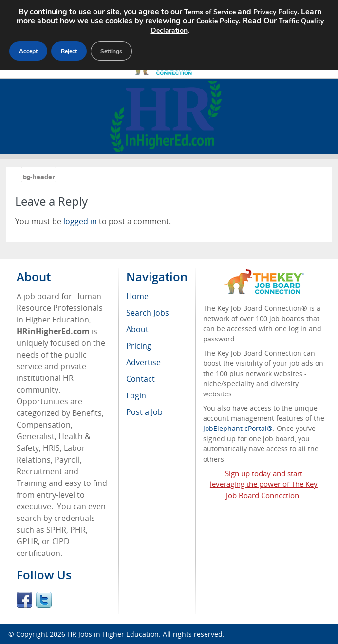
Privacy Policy (275, 12)
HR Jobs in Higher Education (113, 634)
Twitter (44, 600)
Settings (111, 51)
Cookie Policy (217, 21)
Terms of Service (210, 12)
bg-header (39, 177)
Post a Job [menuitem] (144, 412)
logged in (80, 221)
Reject (69, 51)
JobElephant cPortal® (238, 428)
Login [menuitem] (136, 395)
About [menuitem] (137, 329)
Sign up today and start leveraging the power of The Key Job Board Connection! (264, 484)
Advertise (143, 362)
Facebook (24, 600)
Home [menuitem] (137, 296)
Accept (28, 51)
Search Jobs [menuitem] (148, 313)
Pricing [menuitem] (139, 346)
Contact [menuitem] (141, 379)
